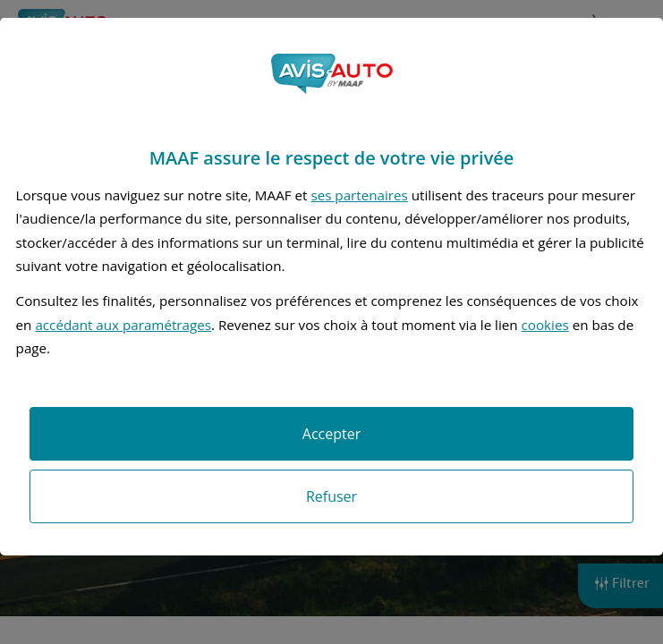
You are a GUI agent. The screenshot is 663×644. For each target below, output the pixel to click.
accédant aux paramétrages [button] (123, 325)
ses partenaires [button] (359, 195)
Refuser (331, 496)
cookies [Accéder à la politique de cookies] (545, 325)
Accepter (331, 434)
